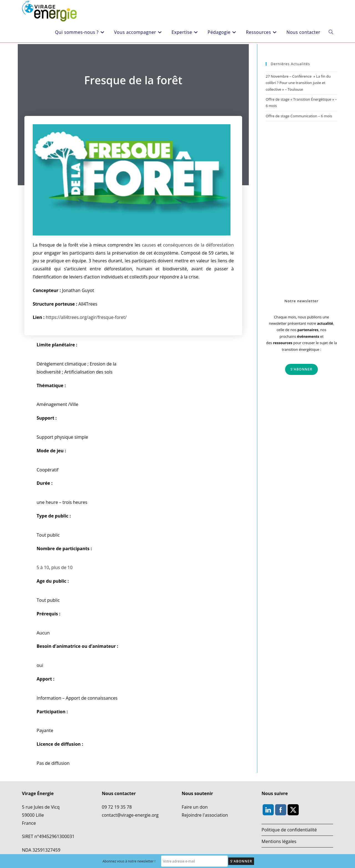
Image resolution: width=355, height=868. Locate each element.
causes (149, 245)
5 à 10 (43, 567)
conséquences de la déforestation (198, 245)
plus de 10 (62, 567)
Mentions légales (279, 841)
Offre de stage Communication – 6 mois (299, 116)
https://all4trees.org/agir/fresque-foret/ (86, 317)
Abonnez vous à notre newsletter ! (129, 861)
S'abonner (302, 369)
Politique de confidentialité (289, 830)
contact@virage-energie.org (130, 815)
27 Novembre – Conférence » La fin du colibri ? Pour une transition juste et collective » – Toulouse (298, 83)
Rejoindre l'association (205, 815)
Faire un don (195, 807)
